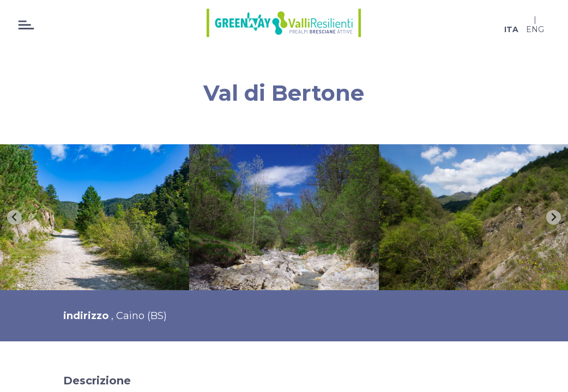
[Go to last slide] (14, 218)
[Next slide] (554, 218)
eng (535, 29)
